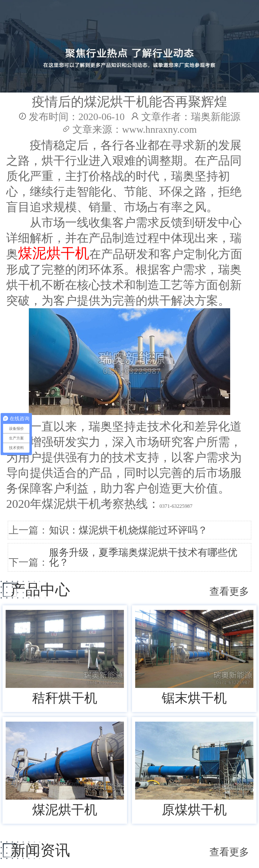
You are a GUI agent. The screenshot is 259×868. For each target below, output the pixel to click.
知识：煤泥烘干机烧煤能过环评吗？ (128, 530)
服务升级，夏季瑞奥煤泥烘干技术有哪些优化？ (143, 557)
